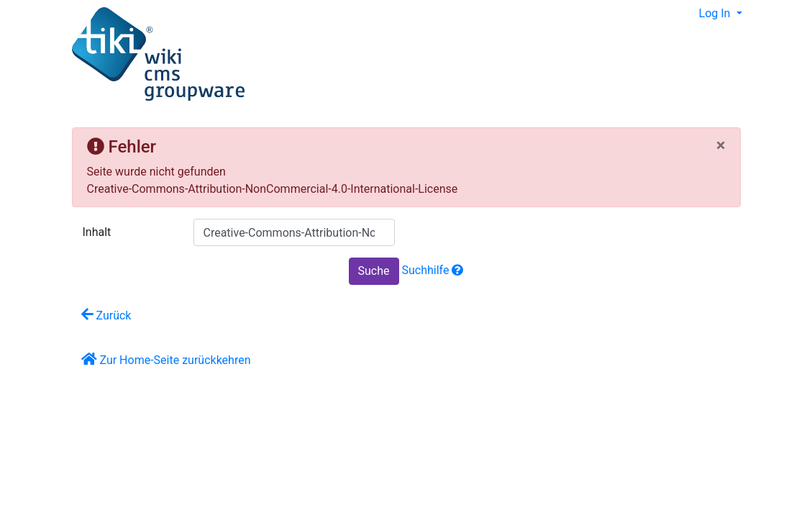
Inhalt (97, 232)
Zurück (106, 315)
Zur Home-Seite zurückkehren (166, 359)
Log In (716, 13)
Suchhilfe (433, 270)
